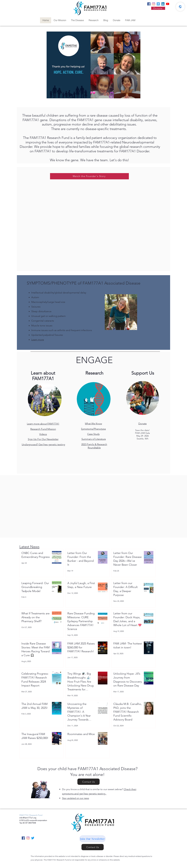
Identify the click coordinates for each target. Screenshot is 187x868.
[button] (92, 839)
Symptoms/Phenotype (93, 429)
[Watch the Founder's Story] (89, 176)
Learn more (38, 340)
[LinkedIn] (163, 4)
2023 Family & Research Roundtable (94, 446)
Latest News (29, 547)
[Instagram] (154, 4)
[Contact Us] (88, 782)
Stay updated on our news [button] (76, 798)
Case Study (93, 434)
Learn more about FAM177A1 (43, 424)
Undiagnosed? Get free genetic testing (43, 444)
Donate (143, 424)
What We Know (93, 424)
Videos (43, 434)
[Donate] (158, 8)
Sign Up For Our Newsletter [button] (43, 439)
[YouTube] (168, 4)
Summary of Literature (94, 439)
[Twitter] (158, 4)
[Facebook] (149, 4)
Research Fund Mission (43, 429)
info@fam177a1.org (28, 818)
